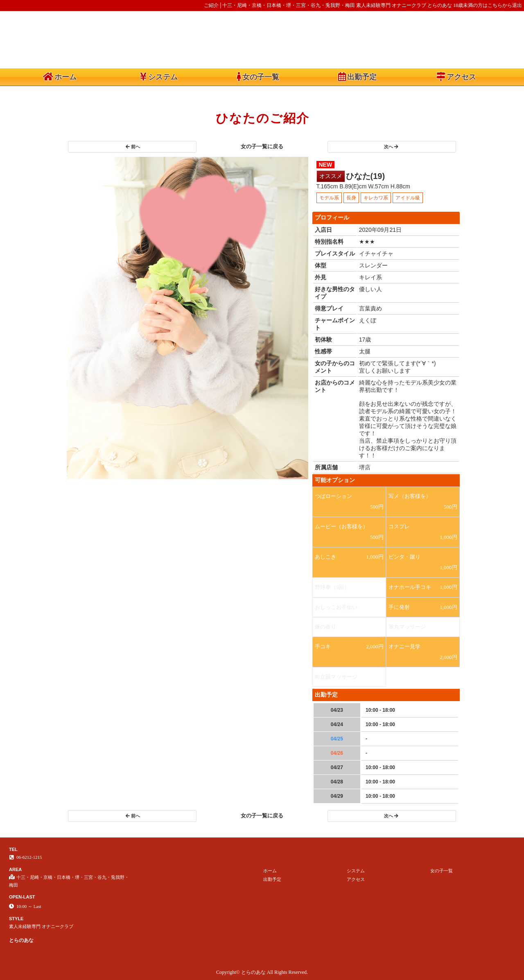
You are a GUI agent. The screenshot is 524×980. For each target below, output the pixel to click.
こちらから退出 (505, 5)
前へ (133, 147)
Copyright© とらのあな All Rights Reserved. (262, 972)
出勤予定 (357, 77)
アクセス (456, 77)
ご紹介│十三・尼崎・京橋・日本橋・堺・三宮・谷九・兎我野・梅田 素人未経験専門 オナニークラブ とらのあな (328, 5)
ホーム (60, 77)
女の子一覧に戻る (262, 146)
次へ (391, 147)
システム (159, 77)
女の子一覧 (258, 77)
